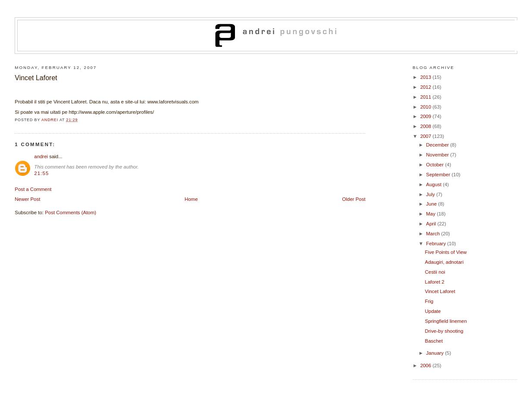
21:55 (41, 173)
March (433, 234)
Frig (429, 301)
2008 (427, 126)
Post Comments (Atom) (70, 212)
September (439, 175)
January (435, 353)
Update (433, 311)
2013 (427, 77)
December (438, 145)
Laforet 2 (435, 282)
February (437, 244)
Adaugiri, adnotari (444, 262)
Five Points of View (446, 252)
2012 (427, 87)
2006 (427, 366)
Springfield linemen (446, 321)
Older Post (354, 199)
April (432, 224)
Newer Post (27, 199)
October (435, 165)
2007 (427, 136)
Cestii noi (435, 272)
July (431, 194)
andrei (41, 156)
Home (191, 199)
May (431, 214)
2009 (427, 116)
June (432, 204)
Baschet (434, 341)
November (438, 155)
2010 (427, 107)
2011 (427, 97)
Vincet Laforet (440, 291)
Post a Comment (33, 189)
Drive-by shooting (444, 331)
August (434, 184)
